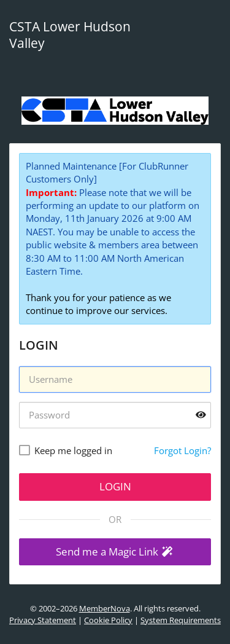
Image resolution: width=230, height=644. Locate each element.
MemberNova (105, 608)
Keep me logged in (73, 450)
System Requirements (181, 620)
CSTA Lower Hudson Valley (70, 35)
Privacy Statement (43, 620)
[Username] (115, 379)
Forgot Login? (182, 450)
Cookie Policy (108, 620)
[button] (115, 552)
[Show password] (201, 415)
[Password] (115, 415)
